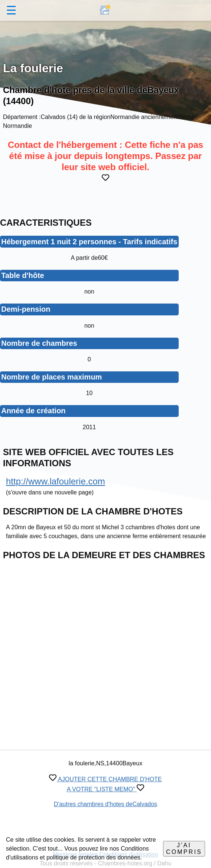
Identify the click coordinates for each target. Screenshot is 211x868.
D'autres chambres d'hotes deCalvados (105, 804)
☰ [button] (11, 10)
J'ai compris (184, 849)
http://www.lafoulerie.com (56, 481)
